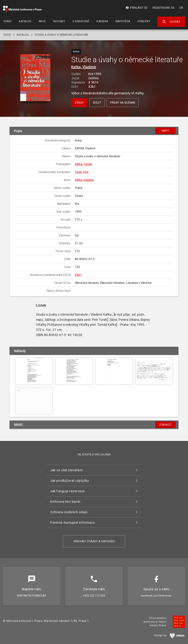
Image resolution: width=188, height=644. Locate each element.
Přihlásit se (137, 8)
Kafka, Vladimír (84, 67)
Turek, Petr (82, 172)
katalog (23, 35)
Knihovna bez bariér (65, 502)
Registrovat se (163, 8)
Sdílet (97, 103)
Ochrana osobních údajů (69, 512)
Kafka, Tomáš (83, 164)
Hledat (171, 22)
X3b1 (78, 275)
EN (181, 8)
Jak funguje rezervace (67, 491)
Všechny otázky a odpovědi (94, 541)
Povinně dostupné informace (72, 523)
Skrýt (165, 131)
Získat (79, 103)
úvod (7, 35)
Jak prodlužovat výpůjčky (69, 481)
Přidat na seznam (123, 103)
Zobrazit (165, 425)
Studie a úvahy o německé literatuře (61, 35)
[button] (35, 78)
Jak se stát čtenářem (66, 470)
